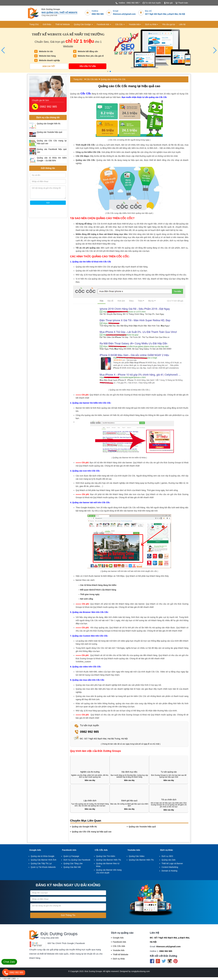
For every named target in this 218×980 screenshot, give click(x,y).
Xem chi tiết (49, 66)
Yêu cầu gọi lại (169, 24)
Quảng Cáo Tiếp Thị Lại (41, 863)
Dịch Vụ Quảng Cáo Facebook (77, 860)
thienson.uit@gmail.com (124, 14)
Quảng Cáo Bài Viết (72, 867)
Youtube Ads (134, 850)
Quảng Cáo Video (137, 856)
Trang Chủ (34, 24)
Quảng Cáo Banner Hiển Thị (109, 860)
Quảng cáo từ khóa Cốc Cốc (113, 79)
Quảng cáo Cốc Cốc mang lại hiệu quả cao (92, 832)
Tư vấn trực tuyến (153, 3)
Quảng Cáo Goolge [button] (83, 24)
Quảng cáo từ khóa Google (43, 856)
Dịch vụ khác (167, 850)
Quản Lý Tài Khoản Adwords (43, 867)
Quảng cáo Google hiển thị (84, 827)
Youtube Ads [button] (135, 24)
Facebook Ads (69, 850)
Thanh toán (183, 3)
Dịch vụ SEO (167, 856)
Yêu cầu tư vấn (87, 66)
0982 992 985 (98, 14)
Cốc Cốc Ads (92, 79)
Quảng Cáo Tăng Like (73, 863)
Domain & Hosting (169, 871)
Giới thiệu (47, 24)
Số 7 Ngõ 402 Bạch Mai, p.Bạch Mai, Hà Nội (165, 14)
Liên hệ (182, 24)
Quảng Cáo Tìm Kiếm (106, 856)
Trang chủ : (79, 79)
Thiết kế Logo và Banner (172, 863)
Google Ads (35, 850)
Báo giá (169, 3)
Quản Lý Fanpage (71, 856)
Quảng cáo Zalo (169, 860)
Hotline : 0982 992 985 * (129, 3)
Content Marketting (170, 867)
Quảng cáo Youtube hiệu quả (142, 827)
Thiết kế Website (62, 24)
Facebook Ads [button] (104, 24)
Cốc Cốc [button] (120, 24)
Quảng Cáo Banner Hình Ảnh (44, 860)
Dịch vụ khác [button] (151, 24)
